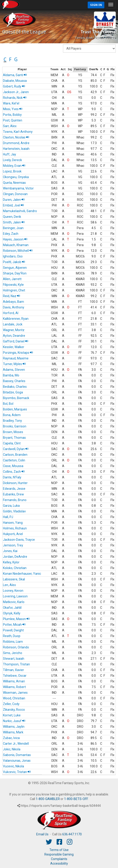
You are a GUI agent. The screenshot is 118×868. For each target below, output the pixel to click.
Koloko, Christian (15, 568)
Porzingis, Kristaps (18, 353)
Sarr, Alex (10, 126)
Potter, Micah (14, 625)
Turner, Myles (14, 364)
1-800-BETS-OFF (76, 799)
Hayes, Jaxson (15, 239)
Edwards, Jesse (14, 489)
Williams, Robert (14, 687)
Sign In (96, 5)
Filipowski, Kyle (13, 285)
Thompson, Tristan (16, 664)
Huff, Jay (10, 154)
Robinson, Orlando (16, 647)
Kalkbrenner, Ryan (16, 319)
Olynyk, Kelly (12, 613)
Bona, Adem (12, 415)
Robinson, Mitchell (18, 251)
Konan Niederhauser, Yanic (22, 574)
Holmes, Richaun (15, 528)
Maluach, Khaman (16, 245)
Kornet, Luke (12, 715)
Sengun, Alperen (15, 268)
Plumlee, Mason (16, 619)
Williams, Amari (14, 681)
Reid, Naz (12, 296)
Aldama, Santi (15, 75)
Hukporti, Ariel (13, 534)
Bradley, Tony (12, 421)
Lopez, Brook (12, 171)
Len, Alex (9, 585)
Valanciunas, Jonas (17, 761)
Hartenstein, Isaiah (16, 149)
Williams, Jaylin (14, 727)
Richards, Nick (15, 98)
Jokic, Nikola (12, 749)
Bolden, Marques (15, 409)
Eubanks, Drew (13, 494)
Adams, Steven (14, 370)
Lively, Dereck (12, 160)
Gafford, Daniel (16, 341)
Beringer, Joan (13, 228)
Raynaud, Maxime (16, 358)
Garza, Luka (11, 506)
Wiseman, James (15, 693)
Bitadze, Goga (13, 392)
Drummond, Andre (16, 143)
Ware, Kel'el (11, 103)
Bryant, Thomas (14, 438)
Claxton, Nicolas (16, 137)
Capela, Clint (12, 443)
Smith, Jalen (14, 222)
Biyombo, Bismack (16, 398)
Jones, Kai (10, 551)
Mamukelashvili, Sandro (20, 211)
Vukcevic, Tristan (17, 772)
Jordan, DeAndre (15, 557)
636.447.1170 (72, 834)
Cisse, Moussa (13, 466)
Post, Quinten (13, 120)
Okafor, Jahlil (12, 608)
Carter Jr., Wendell (16, 744)
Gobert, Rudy (14, 86)
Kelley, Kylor (11, 562)
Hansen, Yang (13, 523)
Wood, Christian (14, 698)
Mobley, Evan (14, 166)
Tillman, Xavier (13, 670)
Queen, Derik (12, 217)
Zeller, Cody (11, 704)
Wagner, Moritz (14, 330)
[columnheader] (22, 70)
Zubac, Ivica (11, 738)
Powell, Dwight (13, 630)
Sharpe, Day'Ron (15, 273)
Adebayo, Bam (13, 302)
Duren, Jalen (14, 200)
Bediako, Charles (15, 387)
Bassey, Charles (14, 381)
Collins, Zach (14, 472)
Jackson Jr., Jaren (16, 92)
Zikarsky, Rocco (14, 710)
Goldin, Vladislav (14, 511)
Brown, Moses (13, 432)
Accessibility (59, 863)
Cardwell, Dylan (16, 449)
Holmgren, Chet (14, 290)
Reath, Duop (12, 636)
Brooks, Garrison (15, 426)
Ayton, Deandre (14, 336)
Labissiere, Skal (14, 579)
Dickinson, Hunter (15, 483)
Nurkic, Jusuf (14, 721)
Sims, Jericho (13, 653)
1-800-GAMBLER (48, 799)
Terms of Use (59, 850)
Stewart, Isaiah (14, 659)
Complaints (59, 859)
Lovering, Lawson (15, 596)
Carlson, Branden (15, 455)
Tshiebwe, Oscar (15, 676)
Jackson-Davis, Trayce (19, 540)
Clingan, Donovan (15, 194)
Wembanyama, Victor (18, 188)
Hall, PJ (8, 517)
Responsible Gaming (59, 854)
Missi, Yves (13, 109)
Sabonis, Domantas (17, 755)
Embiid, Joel (13, 205)
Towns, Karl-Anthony (18, 132)
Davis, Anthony (14, 307)
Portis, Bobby (12, 115)
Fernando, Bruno (15, 500)
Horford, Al (11, 313)
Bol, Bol (8, 404)
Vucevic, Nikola (13, 766)
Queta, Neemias (14, 183)
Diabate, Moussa (15, 81)
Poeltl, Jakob (14, 262)
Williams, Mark (13, 732)
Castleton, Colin (14, 460)
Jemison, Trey (13, 545)
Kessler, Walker (14, 347)
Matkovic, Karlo (14, 602)
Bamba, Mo (11, 375)
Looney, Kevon (13, 591)
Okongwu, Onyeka (16, 177)
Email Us (42, 834)
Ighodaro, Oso (13, 256)
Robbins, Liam (13, 642)
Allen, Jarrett (12, 279)
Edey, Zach (11, 234)
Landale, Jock (13, 324)
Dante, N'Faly (12, 477)
